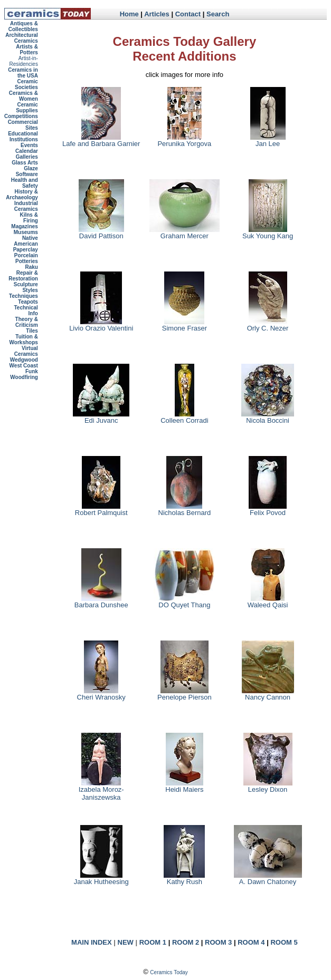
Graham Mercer (185, 233)
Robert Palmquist (101, 510)
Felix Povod (268, 510)
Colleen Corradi (184, 417)
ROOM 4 (251, 942)
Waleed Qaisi (268, 602)
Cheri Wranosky (101, 694)
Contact (188, 14)
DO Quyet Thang (184, 602)
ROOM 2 (186, 942)
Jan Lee (268, 140)
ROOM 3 (218, 942)
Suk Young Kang (268, 233)
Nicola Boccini (268, 417)
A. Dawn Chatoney (268, 879)
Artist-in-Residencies (23, 61)
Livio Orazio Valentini (101, 325)
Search (218, 14)
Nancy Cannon (268, 694)
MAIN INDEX (92, 942)
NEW (126, 942)
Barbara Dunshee (101, 602)
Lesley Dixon (268, 786)
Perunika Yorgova (184, 140)
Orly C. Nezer (268, 325)
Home (129, 14)
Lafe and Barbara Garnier (101, 140)
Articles (157, 14)
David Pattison (101, 233)
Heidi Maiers (184, 786)
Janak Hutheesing (101, 879)
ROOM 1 (153, 942)
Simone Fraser (185, 325)
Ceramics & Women (23, 96)
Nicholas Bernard (185, 510)
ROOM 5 (284, 942)
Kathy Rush (184, 879)
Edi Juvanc (101, 417)
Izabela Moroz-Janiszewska (101, 790)
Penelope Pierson (185, 694)
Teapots (28, 302)
